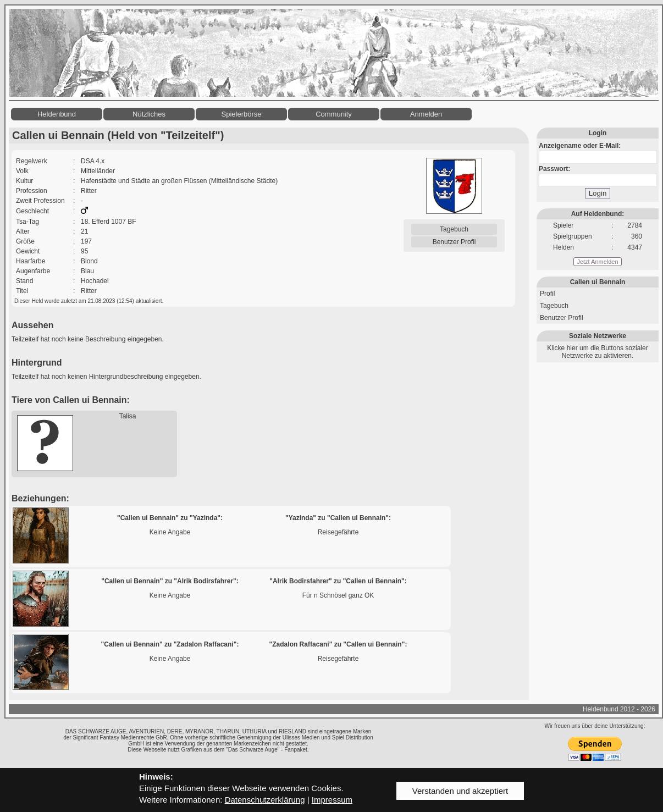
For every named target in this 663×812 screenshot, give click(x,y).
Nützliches (149, 114)
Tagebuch (454, 229)
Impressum (332, 800)
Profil (547, 294)
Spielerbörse (242, 114)
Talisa (128, 416)
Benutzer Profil (454, 242)
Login (598, 193)
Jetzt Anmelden (597, 262)
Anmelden (426, 114)
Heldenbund (57, 114)
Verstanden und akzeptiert (460, 791)
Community (334, 114)
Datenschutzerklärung (265, 800)
